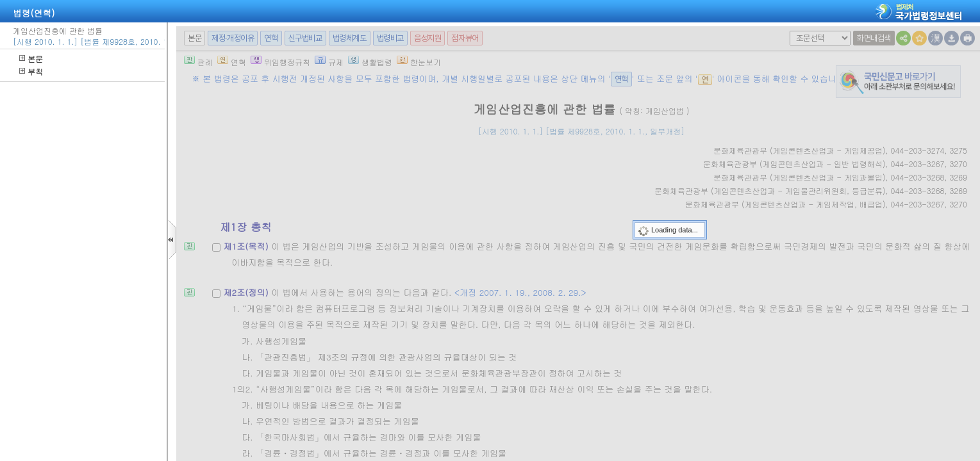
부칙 (31, 71)
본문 (31, 59)
